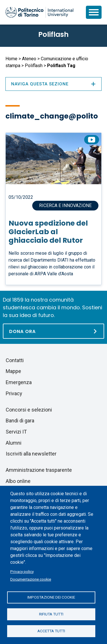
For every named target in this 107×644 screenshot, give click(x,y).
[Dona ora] (53, 331)
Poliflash (53, 34)
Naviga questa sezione (53, 84)
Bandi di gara (20, 421)
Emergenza (19, 382)
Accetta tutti (51, 631)
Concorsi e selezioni (29, 410)
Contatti (15, 360)
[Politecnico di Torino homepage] (39, 12)
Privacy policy (22, 571)
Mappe (13, 371)
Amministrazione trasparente (39, 470)
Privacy (14, 393)
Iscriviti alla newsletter (31, 454)
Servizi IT (16, 432)
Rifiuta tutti (51, 614)
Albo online (18, 481)
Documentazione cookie (31, 579)
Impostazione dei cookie (51, 597)
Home (11, 59)
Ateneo (29, 59)
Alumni (14, 443)
